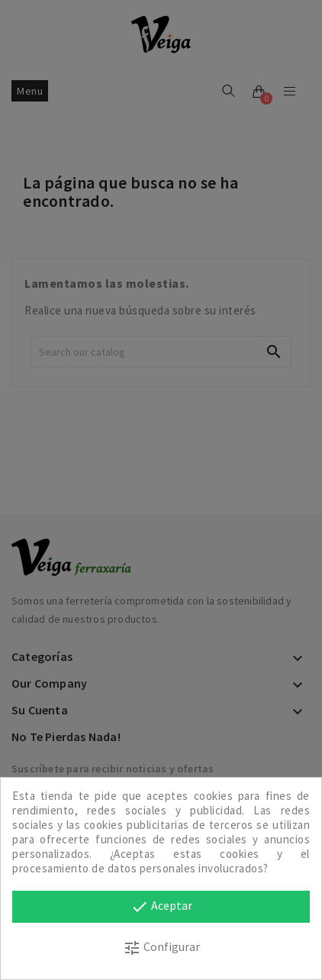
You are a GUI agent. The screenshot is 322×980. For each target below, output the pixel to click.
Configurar (161, 948)
